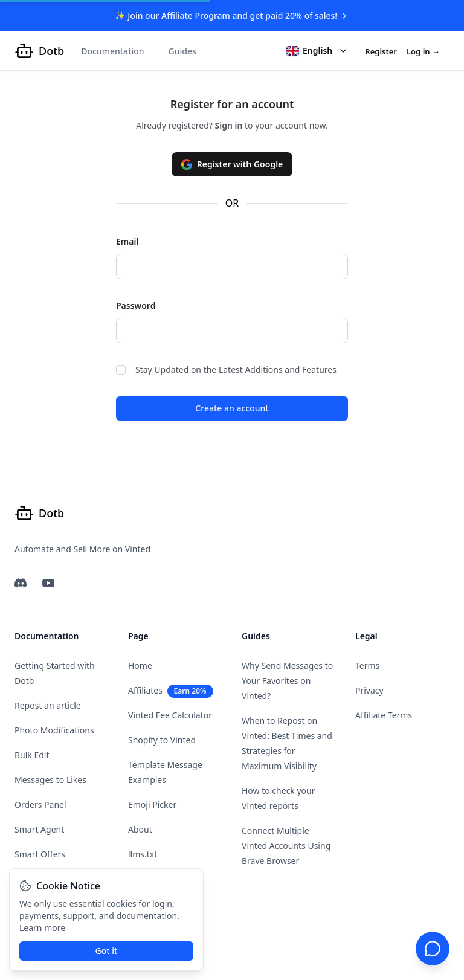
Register (381, 51)
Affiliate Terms (384, 715)
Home (140, 666)
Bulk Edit (32, 755)
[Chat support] (433, 949)
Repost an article (48, 705)
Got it (107, 951)
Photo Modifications (54, 730)
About (140, 829)
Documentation (112, 51)
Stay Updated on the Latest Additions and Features (226, 369)
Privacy (369, 690)
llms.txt (143, 854)
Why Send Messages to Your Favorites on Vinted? (287, 681)
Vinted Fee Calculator (170, 715)
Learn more (42, 928)
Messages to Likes (50, 780)
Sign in (230, 125)
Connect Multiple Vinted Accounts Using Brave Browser (286, 846)
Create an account (232, 408)
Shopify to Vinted (162, 740)
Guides (182, 51)
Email (127, 241)
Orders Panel (40, 804)
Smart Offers (40, 854)
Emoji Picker (152, 804)
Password (136, 305)
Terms (367, 666)
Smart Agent (39, 829)
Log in (423, 51)
